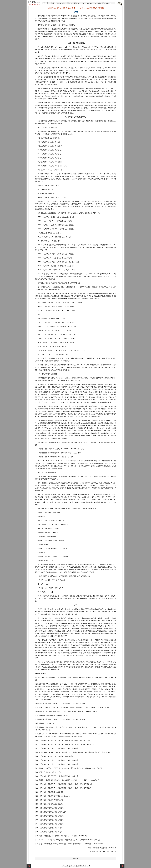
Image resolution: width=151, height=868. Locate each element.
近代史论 (63, 3)
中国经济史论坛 (54, 3)
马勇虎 (75, 12)
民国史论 (70, 3)
